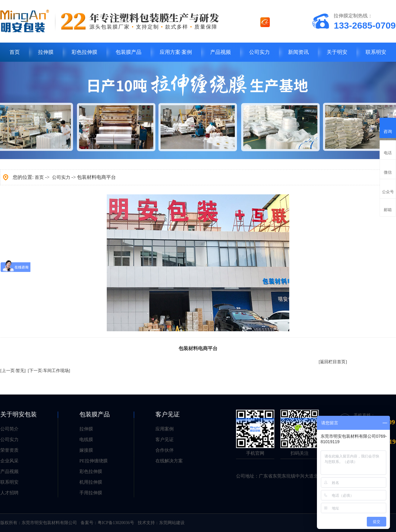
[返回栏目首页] (333, 362)
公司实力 (259, 52)
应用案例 (165, 429)
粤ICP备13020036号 (116, 523)
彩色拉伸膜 (84, 52)
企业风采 (9, 461)
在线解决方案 (169, 461)
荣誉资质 (9, 450)
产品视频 (221, 52)
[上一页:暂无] (13, 371)
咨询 (388, 127)
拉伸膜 (46, 52)
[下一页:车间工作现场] (49, 371)
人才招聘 (9, 493)
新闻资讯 (298, 52)
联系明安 (376, 52)
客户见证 (168, 414)
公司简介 (9, 429)
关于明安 (337, 52)
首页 (15, 52)
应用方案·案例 (176, 52)
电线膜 (86, 440)
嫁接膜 (86, 450)
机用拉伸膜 (91, 482)
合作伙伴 (165, 450)
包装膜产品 (129, 52)
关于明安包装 (19, 414)
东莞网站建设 (172, 523)
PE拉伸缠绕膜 (94, 461)
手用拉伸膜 (91, 493)
